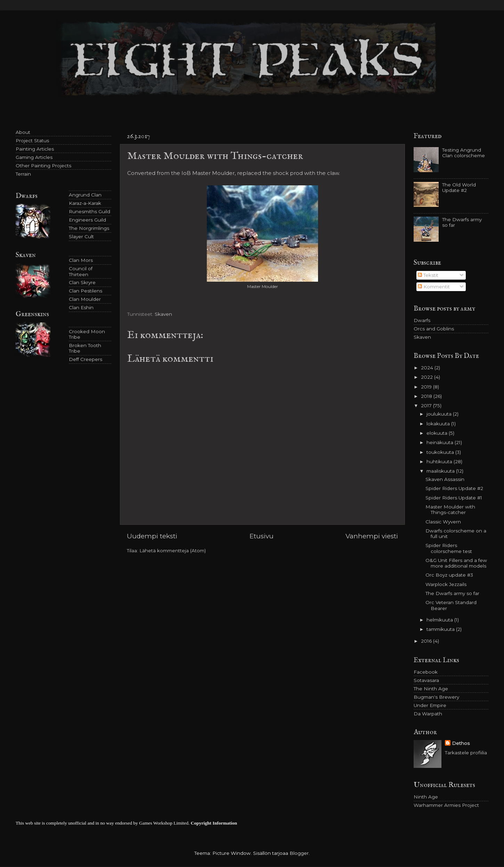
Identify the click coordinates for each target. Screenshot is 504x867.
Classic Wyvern (443, 522)
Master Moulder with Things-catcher (450, 509)
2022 (428, 377)
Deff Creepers (86, 359)
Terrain (23, 174)
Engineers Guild (87, 220)
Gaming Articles (34, 157)
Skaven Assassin (445, 479)
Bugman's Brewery (436, 697)
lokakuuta (439, 424)
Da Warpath (428, 714)
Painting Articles (35, 149)
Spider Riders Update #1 (454, 498)
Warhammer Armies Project (446, 805)
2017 (427, 406)
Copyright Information (214, 823)
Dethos (461, 743)
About (23, 132)
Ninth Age (426, 797)
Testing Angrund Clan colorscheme (464, 153)
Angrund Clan (85, 195)
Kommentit (434, 287)
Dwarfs (422, 320)
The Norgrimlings (89, 228)
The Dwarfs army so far (452, 593)
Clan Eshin (81, 307)
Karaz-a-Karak (85, 203)
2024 (428, 368)
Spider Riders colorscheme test (449, 548)
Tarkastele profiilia (466, 753)
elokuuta (438, 433)
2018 (427, 396)
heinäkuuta (441, 442)
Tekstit (428, 275)
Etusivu (262, 536)
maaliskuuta (441, 471)
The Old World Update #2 (459, 187)
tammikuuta (441, 629)
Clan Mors (81, 260)
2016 (427, 641)
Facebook (426, 672)
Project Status (32, 141)
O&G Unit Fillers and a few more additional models (456, 563)
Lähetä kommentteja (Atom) (173, 551)
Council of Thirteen (81, 271)
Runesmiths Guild (90, 211)
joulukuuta (440, 414)
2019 (427, 387)
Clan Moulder (85, 299)
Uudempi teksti (152, 536)
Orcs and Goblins (434, 329)
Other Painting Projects (43, 166)
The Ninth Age (431, 689)
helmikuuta (440, 620)
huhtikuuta (440, 461)
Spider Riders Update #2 (454, 488)
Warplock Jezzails (446, 584)
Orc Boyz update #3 (449, 575)
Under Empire (430, 705)
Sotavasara (426, 680)
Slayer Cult (81, 236)
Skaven (163, 314)
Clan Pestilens (86, 291)
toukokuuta (441, 452)
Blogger (299, 853)
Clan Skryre (82, 282)
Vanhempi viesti (372, 536)
